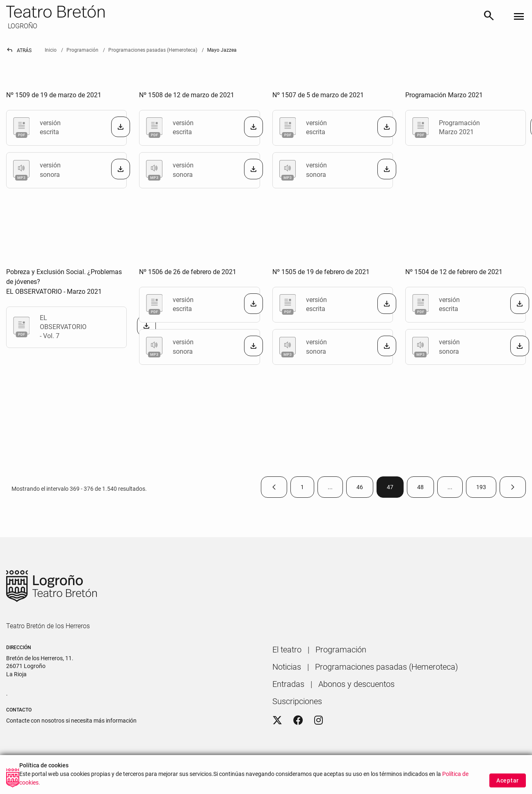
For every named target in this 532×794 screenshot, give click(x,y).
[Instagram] (319, 721)
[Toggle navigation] (519, 17)
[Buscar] (489, 17)
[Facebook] (298, 721)
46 (365, 489)
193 (486, 489)
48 (426, 489)
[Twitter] (277, 721)
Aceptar (508, 781)
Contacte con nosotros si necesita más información (71, 721)
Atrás (19, 50)
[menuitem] (287, 650)
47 (395, 489)
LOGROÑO (22, 26)
